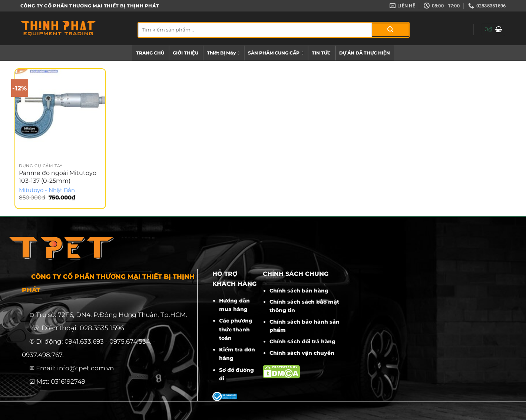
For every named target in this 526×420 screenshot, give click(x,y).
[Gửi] (390, 30)
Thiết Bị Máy (223, 53)
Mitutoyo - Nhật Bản (47, 190)
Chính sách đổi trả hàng (302, 341)
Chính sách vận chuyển (302, 353)
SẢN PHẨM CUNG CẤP (276, 53)
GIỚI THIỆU (186, 53)
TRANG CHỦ (150, 53)
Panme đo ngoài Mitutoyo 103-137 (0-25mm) (58, 177)
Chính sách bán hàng (299, 291)
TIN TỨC (321, 53)
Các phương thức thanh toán (236, 329)
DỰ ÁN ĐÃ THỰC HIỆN (365, 53)
